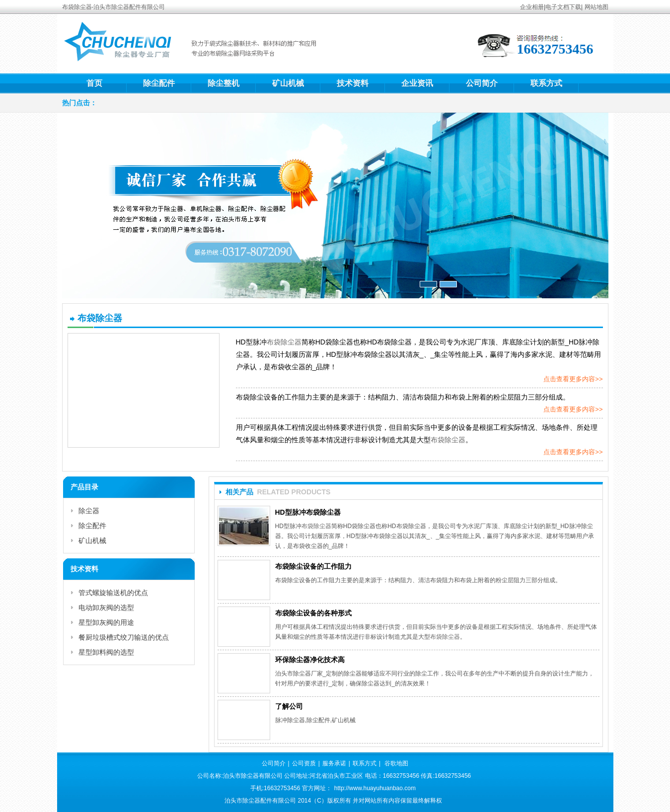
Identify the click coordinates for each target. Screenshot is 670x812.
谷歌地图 (396, 763)
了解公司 (289, 706)
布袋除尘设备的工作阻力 (313, 566)
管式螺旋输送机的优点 (113, 593)
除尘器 (89, 511)
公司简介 (482, 83)
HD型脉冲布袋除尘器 (308, 512)
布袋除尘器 (284, 342)
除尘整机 (223, 83)
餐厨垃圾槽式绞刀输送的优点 (124, 637)
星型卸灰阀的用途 (106, 622)
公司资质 (304, 763)
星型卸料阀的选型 (106, 652)
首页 (94, 83)
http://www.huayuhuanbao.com (375, 788)
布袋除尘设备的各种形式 (313, 613)
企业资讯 (417, 83)
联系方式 (546, 83)
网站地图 (596, 7)
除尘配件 (159, 83)
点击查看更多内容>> (573, 379)
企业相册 (532, 7)
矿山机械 (288, 83)
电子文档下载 (563, 7)
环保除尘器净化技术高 (310, 660)
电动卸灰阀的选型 (106, 608)
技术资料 (353, 83)
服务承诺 (334, 763)
